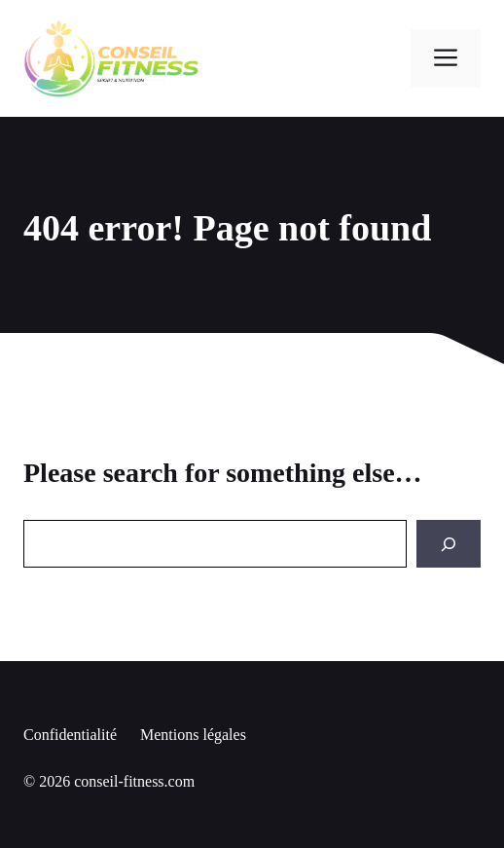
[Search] (449, 544)
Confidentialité (70, 735)
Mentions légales (193, 735)
